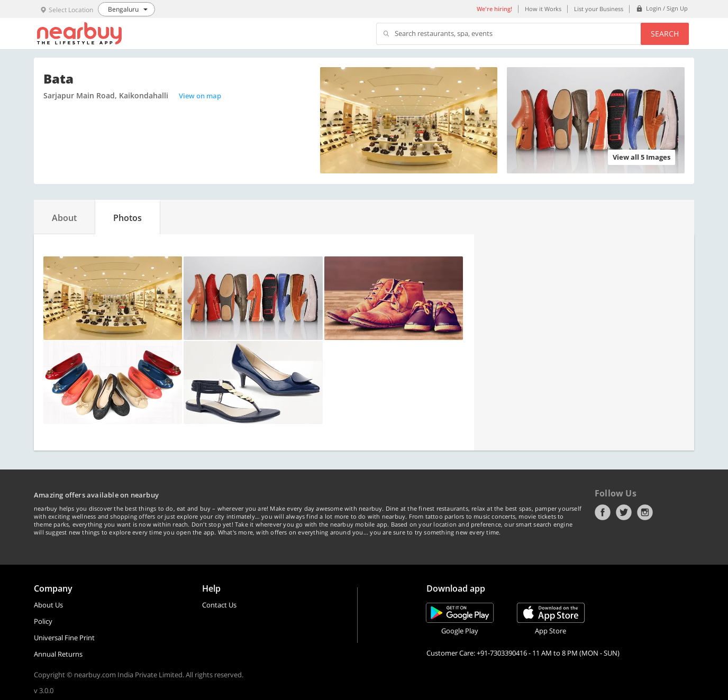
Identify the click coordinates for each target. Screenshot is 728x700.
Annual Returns (58, 654)
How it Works (543, 9)
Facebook (603, 512)
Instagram (645, 512)
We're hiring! (494, 9)
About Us (48, 605)
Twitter (624, 512)
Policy (43, 621)
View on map (200, 96)
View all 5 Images (641, 157)
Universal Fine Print (64, 638)
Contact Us (219, 605)
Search (665, 34)
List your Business (599, 9)
